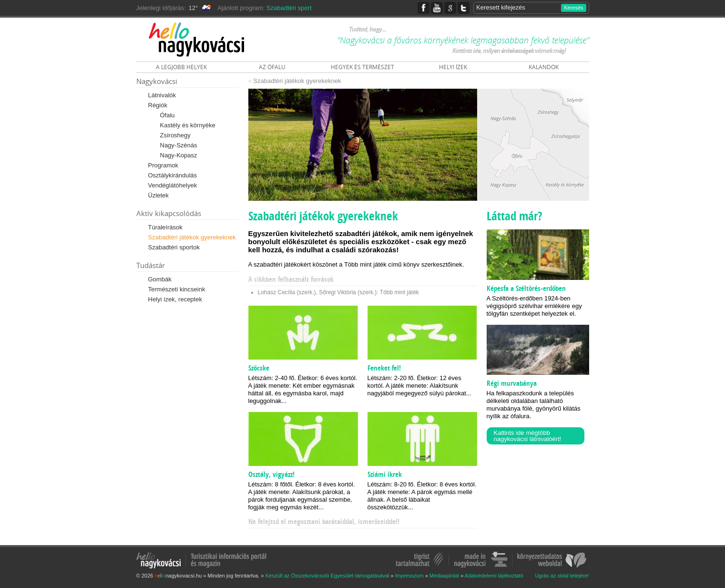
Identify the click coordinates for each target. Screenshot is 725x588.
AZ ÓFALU (272, 67)
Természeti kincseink (177, 289)
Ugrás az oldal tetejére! (562, 576)
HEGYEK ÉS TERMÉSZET (362, 67)
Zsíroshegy (175, 135)
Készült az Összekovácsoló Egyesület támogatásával (327, 576)
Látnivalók (162, 95)
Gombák (160, 279)
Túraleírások (165, 227)
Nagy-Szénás (179, 145)
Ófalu (168, 115)
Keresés (573, 8)
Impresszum (409, 576)
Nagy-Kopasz (179, 155)
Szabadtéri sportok (174, 247)
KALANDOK (544, 67)
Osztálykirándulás (173, 175)
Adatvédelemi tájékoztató (494, 576)
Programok (163, 165)
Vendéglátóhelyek (173, 185)
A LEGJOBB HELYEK (181, 67)
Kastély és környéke (188, 125)
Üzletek (158, 195)
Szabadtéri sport (289, 8)
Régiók (158, 105)
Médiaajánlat (444, 576)
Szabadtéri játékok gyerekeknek (192, 237)
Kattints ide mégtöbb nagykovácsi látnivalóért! (528, 436)
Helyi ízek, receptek (175, 299)
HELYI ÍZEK (453, 67)
